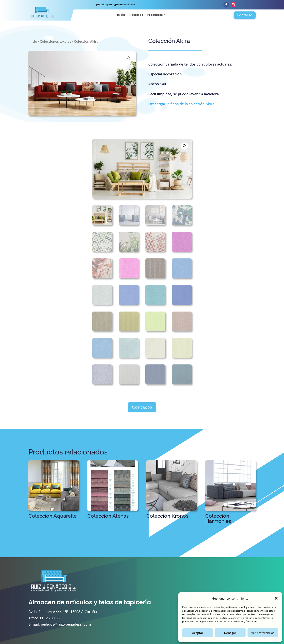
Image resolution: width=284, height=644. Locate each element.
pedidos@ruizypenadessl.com (66, 624)
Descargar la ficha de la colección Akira (181, 104)
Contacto (245, 15)
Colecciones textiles (56, 41)
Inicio (121, 15)
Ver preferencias (263, 633)
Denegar (230, 633)
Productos (155, 15)
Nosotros (136, 15)
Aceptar (198, 633)
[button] (276, 598)
